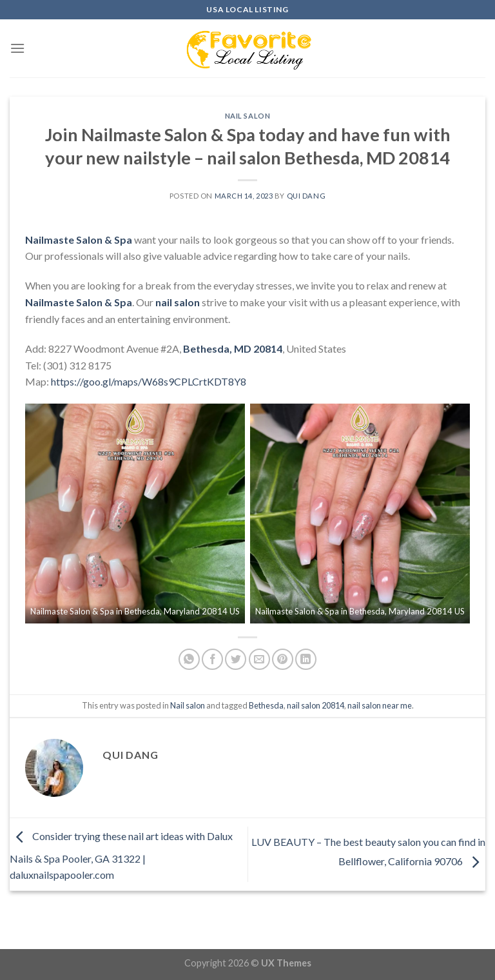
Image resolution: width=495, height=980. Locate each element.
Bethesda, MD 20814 (233, 348)
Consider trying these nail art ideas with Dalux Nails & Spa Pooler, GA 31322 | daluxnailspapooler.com (121, 856)
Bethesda (266, 705)
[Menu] (17, 48)
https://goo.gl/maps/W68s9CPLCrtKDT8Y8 (149, 381)
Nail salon (248, 116)
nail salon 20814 (315, 705)
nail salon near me (380, 705)
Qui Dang (306, 196)
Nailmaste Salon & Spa (79, 240)
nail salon (178, 302)
